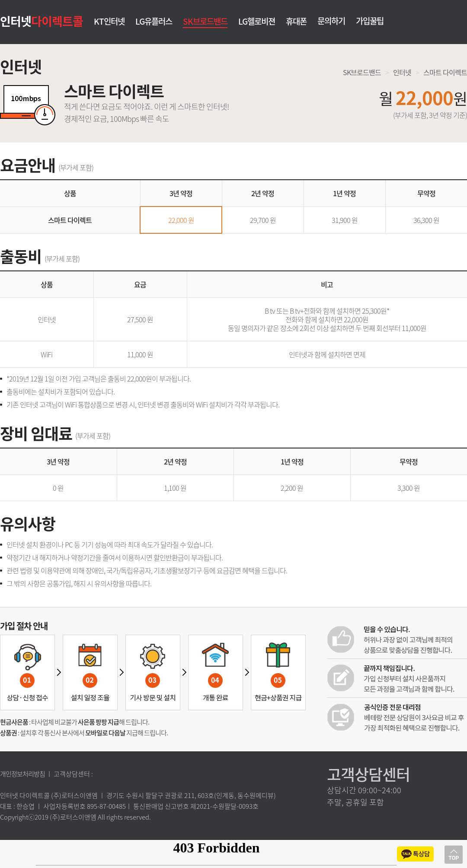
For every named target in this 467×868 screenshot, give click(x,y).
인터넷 (42, 21)
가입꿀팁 (370, 21)
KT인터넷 (109, 22)
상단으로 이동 (454, 855)
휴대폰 (296, 22)
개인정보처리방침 (22, 774)
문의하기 (331, 21)
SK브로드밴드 (205, 21)
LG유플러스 (154, 22)
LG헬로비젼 (257, 22)
